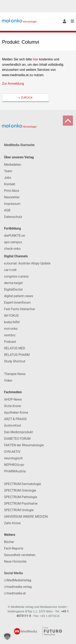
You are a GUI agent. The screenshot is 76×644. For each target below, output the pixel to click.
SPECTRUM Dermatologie (22, 484)
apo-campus (13, 242)
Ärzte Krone (12, 406)
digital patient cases (19, 296)
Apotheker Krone (16, 412)
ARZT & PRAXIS (15, 419)
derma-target (13, 283)
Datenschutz (13, 217)
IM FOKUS (11, 316)
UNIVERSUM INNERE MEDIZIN (26, 517)
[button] (7, 637)
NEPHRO (14, 465)
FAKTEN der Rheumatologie (24, 445)
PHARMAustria (15, 471)
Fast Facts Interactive (19, 309)
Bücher (9, 542)
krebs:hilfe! (12, 322)
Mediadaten (13, 165)
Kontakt (10, 184)
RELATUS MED (15, 348)
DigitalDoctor (13, 289)
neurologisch (13, 458)
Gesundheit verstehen (20, 555)
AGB (7, 210)
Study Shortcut (15, 361)
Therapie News (15, 374)
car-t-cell (10, 270)
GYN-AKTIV (12, 452)
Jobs (8, 178)
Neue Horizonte (15, 561)
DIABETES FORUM (17, 439)
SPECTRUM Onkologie (20, 490)
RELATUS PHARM (17, 355)
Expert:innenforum (17, 303)
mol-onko (11, 329)
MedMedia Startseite (19, 145)
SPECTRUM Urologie (19, 510)
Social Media (13, 573)
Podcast (10, 342)
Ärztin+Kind (12, 426)
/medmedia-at (15, 593)
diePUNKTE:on (15, 236)
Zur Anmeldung (13, 84)
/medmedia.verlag (18, 587)
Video (8, 380)
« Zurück (26, 98)
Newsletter (12, 197)
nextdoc (10, 335)
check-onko (12, 249)
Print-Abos (12, 191)
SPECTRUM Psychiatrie (21, 504)
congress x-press (16, 276)
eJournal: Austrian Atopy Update (27, 263)
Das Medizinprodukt (18, 432)
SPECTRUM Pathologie (21, 497)
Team (8, 171)
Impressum (12, 204)
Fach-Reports (14, 548)
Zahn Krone (12, 523)
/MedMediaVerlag (18, 580)
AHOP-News (13, 399)
